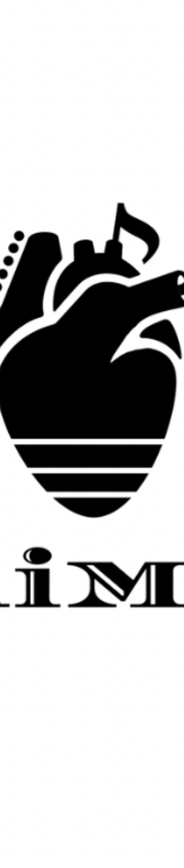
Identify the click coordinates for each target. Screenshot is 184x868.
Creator (102, 856)
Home (70, 856)
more (92, 406)
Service (91, 856)
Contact (114, 856)
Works (80, 856)
